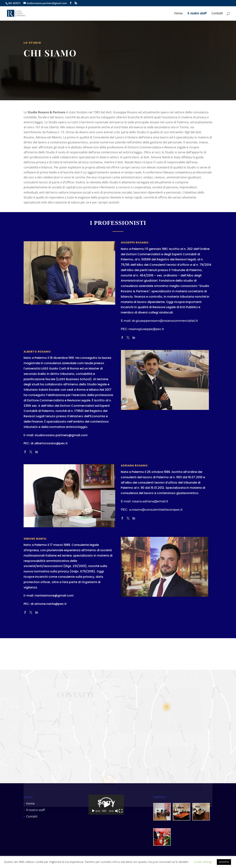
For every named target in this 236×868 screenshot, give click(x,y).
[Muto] (137, 824)
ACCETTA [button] (224, 862)
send (109, 783)
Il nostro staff (197, 14)
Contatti (217, 14)
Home (178, 14)
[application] (118, 811)
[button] (118, 811)
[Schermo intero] (143, 824)
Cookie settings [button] (203, 862)
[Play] (93, 824)
